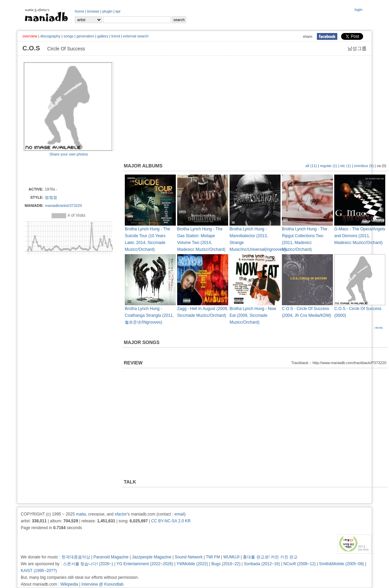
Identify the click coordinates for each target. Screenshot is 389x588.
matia (81, 514)
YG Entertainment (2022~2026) (145, 564)
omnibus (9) (364, 166)
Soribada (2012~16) (262, 564)
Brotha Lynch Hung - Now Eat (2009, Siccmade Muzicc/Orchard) (253, 315)
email (179, 514)
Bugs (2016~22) (226, 564)
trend (115, 36)
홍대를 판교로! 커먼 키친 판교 (270, 557)
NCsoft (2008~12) (299, 564)
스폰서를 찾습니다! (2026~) (88, 564)
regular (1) (329, 166)
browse (93, 11)
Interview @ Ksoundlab (103, 584)
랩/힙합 (51, 197)
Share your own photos (69, 154)
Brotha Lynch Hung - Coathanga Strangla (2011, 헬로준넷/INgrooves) (149, 315)
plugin (107, 11)
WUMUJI (231, 557)
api (118, 11)
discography (50, 36)
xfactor (121, 514)
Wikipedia (69, 584)
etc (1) (346, 166)
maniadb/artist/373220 (63, 206)
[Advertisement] (63, 171)
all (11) (311, 166)
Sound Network (189, 557)
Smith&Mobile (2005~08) (341, 564)
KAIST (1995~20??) (39, 571)
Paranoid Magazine (111, 557)
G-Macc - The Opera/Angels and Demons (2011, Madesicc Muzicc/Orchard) (360, 236)
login (359, 10)
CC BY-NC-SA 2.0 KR (171, 521)
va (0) (382, 166)
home (80, 11)
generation (85, 36)
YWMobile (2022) (192, 564)
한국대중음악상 (76, 557)
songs (69, 36)
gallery (103, 36)
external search (136, 36)
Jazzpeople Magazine (152, 557)
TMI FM (213, 557)
